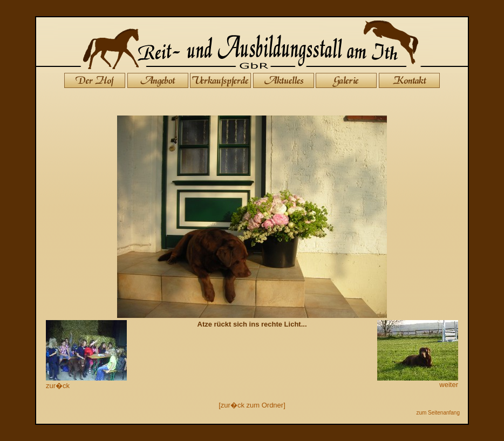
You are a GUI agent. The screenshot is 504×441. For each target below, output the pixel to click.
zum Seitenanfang (438, 413)
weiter (418, 381)
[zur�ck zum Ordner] (252, 405)
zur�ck (86, 382)
